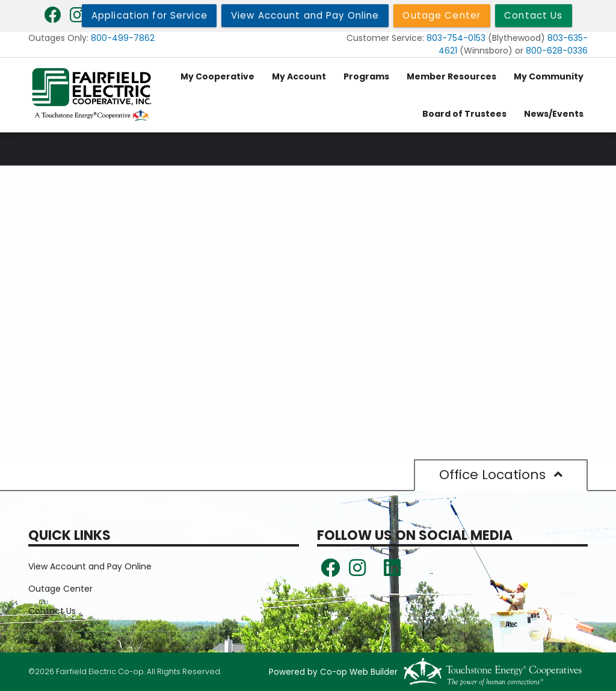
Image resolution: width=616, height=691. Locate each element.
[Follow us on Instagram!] (357, 572)
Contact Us (52, 611)
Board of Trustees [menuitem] (464, 114)
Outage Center (60, 589)
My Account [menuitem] (299, 76)
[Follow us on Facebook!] (330, 572)
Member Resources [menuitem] (451, 76)
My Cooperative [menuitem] (217, 76)
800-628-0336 (557, 51)
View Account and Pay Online (90, 566)
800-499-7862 (123, 38)
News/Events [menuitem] (554, 114)
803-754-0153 (456, 38)
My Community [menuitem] (549, 76)
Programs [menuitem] (366, 76)
